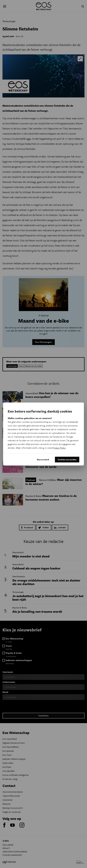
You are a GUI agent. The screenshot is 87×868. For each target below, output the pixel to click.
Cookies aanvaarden (67, 459)
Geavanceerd (43, 459)
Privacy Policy (59, 448)
